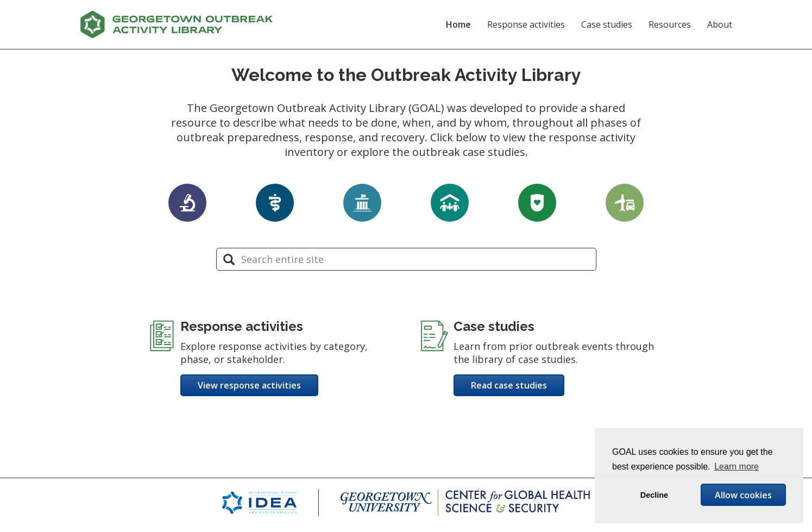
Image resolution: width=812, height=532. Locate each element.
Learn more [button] (737, 467)
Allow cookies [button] (743, 495)
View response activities (249, 385)
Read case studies (509, 385)
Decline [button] (654, 495)
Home (458, 24)
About (720, 24)
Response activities (526, 24)
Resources (670, 24)
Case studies (607, 24)
